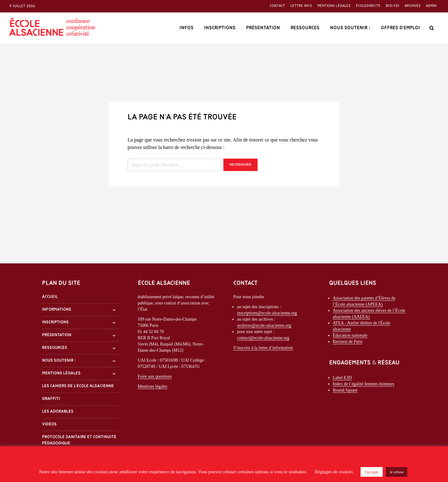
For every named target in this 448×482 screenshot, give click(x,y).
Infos (187, 28)
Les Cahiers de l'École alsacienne (78, 386)
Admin (431, 6)
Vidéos (49, 424)
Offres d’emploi (400, 28)
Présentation (263, 28)
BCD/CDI (392, 6)
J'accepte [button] (371, 472)
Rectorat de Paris (348, 342)
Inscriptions (220, 28)
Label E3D (342, 378)
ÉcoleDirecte (368, 6)
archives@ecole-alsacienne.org (264, 325)
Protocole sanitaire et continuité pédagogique (79, 440)
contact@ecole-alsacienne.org (263, 338)
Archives (413, 6)
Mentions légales (334, 6)
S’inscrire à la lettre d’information (263, 348)
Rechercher (240, 165)
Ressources (305, 28)
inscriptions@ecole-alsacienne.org (267, 313)
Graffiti (51, 399)
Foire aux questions (155, 376)
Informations (57, 310)
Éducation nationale (350, 335)
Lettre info (301, 6)
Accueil (50, 297)
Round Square (345, 390)
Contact (277, 6)
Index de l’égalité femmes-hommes (364, 384)
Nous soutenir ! (350, 28)
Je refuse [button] (397, 472)
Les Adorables (58, 412)
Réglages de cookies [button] (334, 472)
